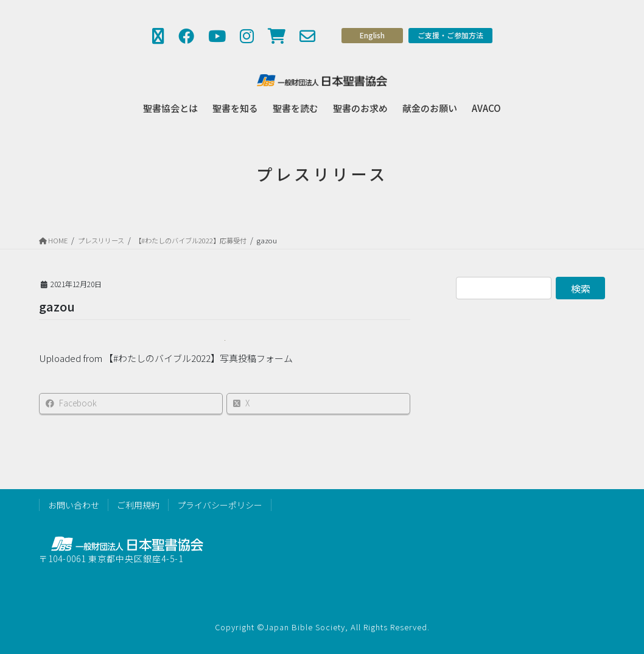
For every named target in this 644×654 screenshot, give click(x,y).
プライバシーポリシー (220, 505)
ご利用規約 (138, 505)
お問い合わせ (74, 505)
